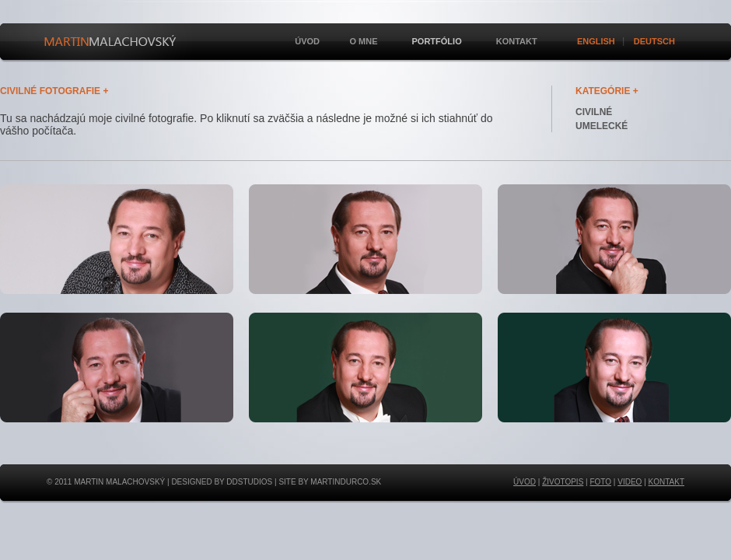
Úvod (307, 41)
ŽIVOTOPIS (563, 482)
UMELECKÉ (602, 126)
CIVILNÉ (594, 112)
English (596, 41)
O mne (362, 42)
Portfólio (435, 42)
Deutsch (654, 41)
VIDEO (630, 482)
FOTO (600, 482)
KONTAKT (666, 482)
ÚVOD (525, 482)
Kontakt (517, 41)
